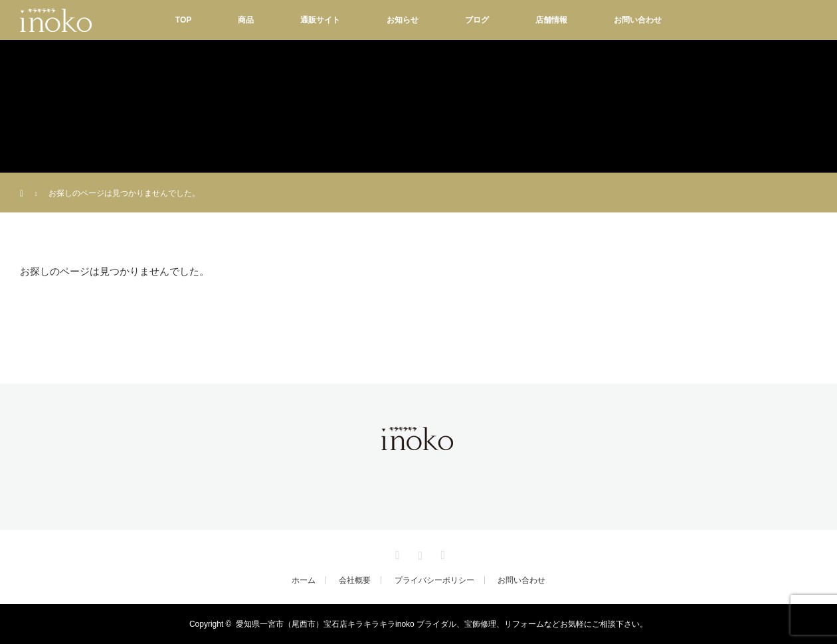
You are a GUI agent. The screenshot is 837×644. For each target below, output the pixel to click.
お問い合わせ (638, 20)
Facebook (396, 553)
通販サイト (320, 20)
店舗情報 (551, 20)
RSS (441, 553)
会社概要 (355, 580)
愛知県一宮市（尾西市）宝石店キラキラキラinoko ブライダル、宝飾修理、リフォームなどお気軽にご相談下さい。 (442, 624)
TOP (183, 20)
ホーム (304, 580)
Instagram (418, 553)
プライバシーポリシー (434, 580)
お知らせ (403, 20)
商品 (246, 20)
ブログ (477, 20)
